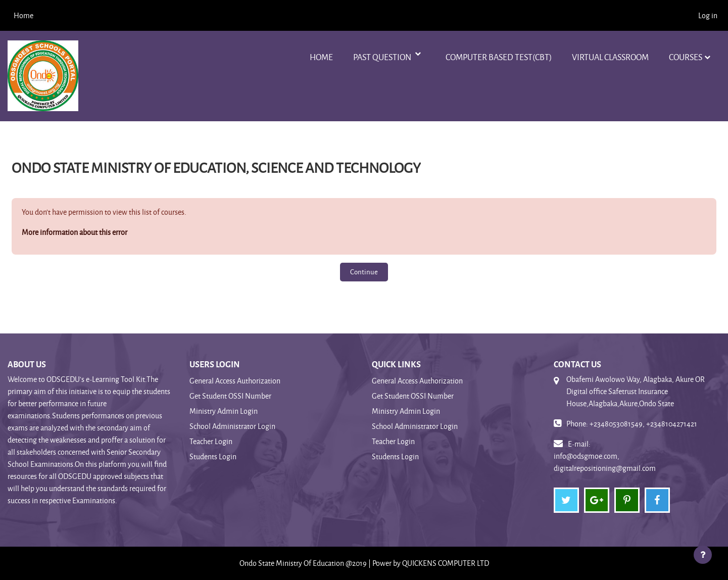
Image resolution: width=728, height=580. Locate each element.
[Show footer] (703, 555)
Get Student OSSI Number (230, 396)
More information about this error (75, 232)
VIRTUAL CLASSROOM (610, 57)
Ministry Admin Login (224, 411)
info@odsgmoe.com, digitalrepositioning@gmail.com (605, 462)
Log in (708, 15)
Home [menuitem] (23, 15)
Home (321, 57)
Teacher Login (211, 441)
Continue (364, 272)
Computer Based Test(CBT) (499, 57)
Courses (686, 57)
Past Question (383, 57)
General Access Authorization (235, 381)
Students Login (213, 456)
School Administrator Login (232, 426)
